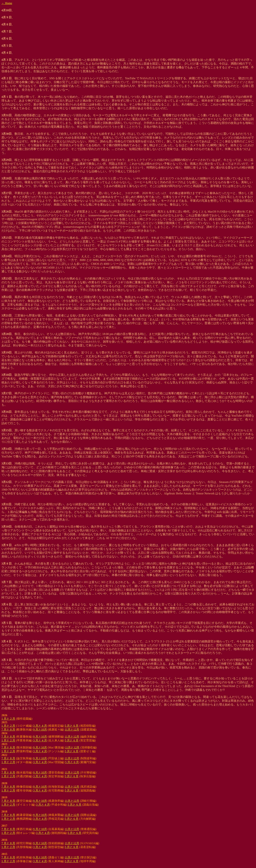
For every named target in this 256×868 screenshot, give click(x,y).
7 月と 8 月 (8, 730)
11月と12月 (72, 730)
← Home (7, 3)
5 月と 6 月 (72, 726)
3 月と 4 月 (40, 726)
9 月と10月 (40, 730)
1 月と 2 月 (8, 719)
